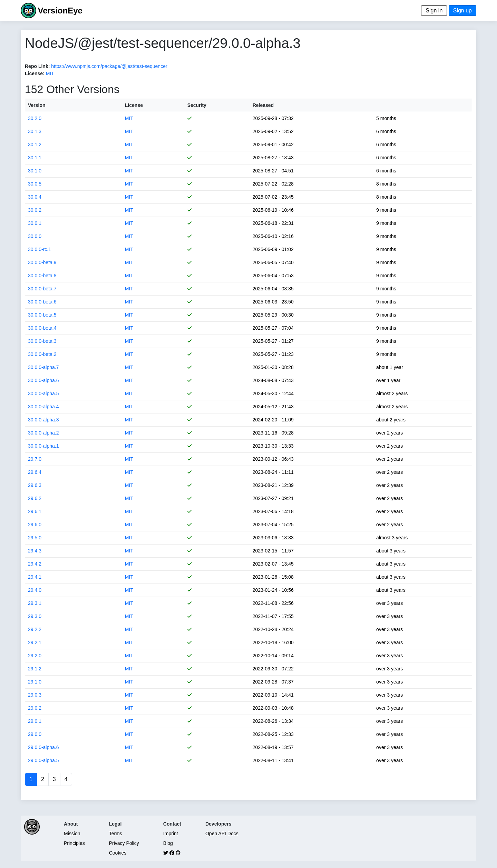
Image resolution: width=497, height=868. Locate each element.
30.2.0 (35, 118)
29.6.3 (35, 485)
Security (197, 105)
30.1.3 (35, 131)
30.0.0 (35, 236)
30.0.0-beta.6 (42, 302)
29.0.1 (35, 721)
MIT (50, 73)
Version (37, 105)
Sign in (434, 11)
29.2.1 (35, 642)
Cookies (118, 853)
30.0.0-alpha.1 (43, 446)
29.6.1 (35, 511)
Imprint (171, 834)
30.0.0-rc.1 (40, 249)
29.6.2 (35, 498)
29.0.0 (35, 734)
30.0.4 (35, 197)
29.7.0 (35, 459)
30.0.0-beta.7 (42, 289)
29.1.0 (35, 682)
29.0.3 (35, 695)
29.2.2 (35, 629)
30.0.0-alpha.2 (43, 433)
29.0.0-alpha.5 (43, 760)
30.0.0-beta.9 (42, 262)
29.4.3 (35, 551)
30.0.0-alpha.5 (43, 393)
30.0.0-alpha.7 (43, 367)
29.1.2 (35, 669)
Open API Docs (222, 834)
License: (35, 73)
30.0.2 (35, 210)
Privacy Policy (124, 843)
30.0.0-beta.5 (42, 315)
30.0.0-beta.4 (42, 328)
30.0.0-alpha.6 (43, 380)
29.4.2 (35, 564)
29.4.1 (35, 577)
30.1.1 (35, 158)
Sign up (462, 11)
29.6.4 (35, 472)
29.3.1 (35, 603)
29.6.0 (35, 525)
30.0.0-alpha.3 (43, 420)
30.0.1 (35, 223)
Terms (116, 834)
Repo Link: (37, 66)
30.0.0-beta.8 (42, 276)
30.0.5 (35, 184)
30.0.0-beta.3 (42, 341)
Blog (168, 843)
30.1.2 (35, 144)
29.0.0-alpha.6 (43, 747)
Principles (74, 843)
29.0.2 (35, 708)
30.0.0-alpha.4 (43, 407)
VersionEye (60, 11)
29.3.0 (35, 616)
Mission (72, 834)
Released (263, 105)
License (134, 105)
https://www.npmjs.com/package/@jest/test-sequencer (109, 66)
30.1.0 (35, 171)
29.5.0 (35, 538)
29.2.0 (35, 656)
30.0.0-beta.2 (42, 354)
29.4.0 (35, 590)
